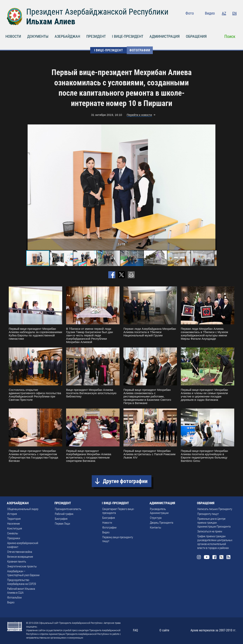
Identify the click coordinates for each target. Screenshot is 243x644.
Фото (190, 13)
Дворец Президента (162, 523)
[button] (213, 187)
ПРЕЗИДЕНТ (96, 36)
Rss (234, 21)
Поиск (230, 36)
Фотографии (140, 50)
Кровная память (17, 562)
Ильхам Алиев (51, 21)
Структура (156, 518)
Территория (14, 519)
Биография (61, 519)
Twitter (227, 21)
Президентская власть (68, 509)
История (12, 514)
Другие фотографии (125, 481)
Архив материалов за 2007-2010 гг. (213, 630)
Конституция (15, 528)
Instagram (202, 21)
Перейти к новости (139, 115)
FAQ (135, 630)
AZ (224, 13)
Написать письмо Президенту (215, 509)
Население (14, 524)
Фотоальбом (14, 598)
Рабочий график (64, 514)
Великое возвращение (20, 557)
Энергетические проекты (22, 566)
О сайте (164, 630)
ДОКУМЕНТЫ (38, 36)
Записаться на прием (210, 531)
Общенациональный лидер (23, 509)
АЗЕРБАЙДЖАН (67, 36)
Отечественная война (20, 552)
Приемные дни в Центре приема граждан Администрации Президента (214, 523)
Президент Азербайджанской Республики (97, 12)
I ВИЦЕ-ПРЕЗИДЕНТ (128, 36)
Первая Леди (62, 524)
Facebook (219, 21)
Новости (107, 523)
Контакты (156, 528)
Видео (210, 13)
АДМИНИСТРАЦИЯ (165, 36)
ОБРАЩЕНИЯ (196, 36)
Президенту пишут (208, 514)
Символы (13, 533)
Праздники (14, 538)
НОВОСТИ (13, 36)
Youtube (211, 21)
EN (234, 13)
